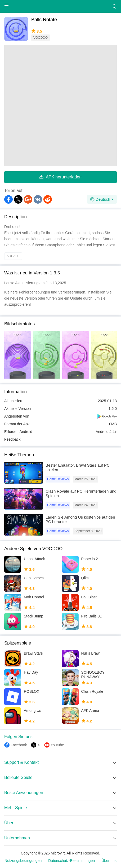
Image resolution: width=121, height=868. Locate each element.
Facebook (19, 745)
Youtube (57, 745)
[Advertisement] (60, 105)
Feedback (12, 439)
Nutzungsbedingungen (23, 861)
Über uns (109, 861)
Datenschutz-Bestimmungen (71, 861)
